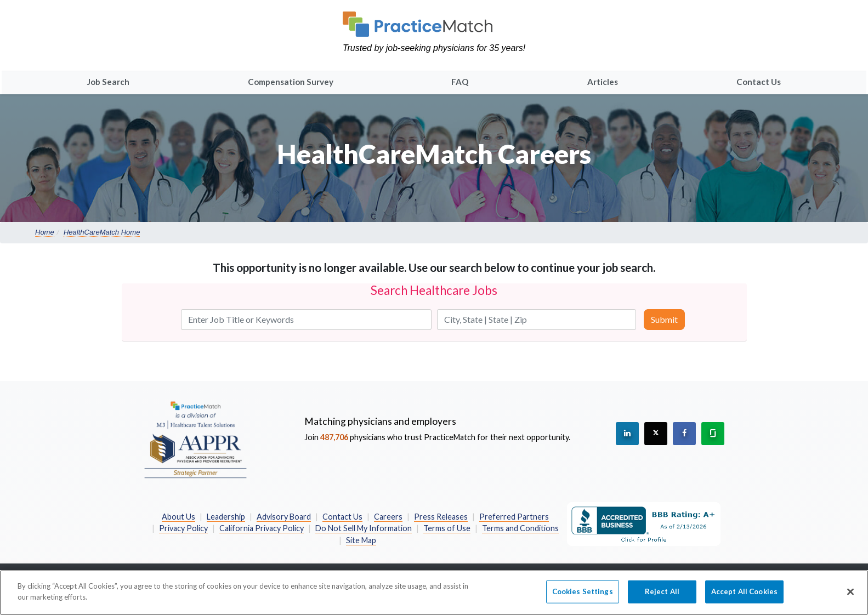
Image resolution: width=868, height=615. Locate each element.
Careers (388, 517)
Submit (664, 319)
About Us (178, 517)
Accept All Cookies (744, 597)
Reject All (662, 597)
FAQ (460, 82)
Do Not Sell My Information (364, 528)
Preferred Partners (514, 517)
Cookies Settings (583, 597)
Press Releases (441, 517)
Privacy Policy (183, 528)
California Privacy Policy (262, 528)
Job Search (108, 82)
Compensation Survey (291, 82)
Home (45, 232)
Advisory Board (284, 517)
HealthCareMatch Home (102, 232)
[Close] (850, 598)
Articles (603, 82)
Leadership (226, 517)
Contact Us (759, 82)
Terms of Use (447, 528)
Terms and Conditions (520, 528)
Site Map (361, 540)
